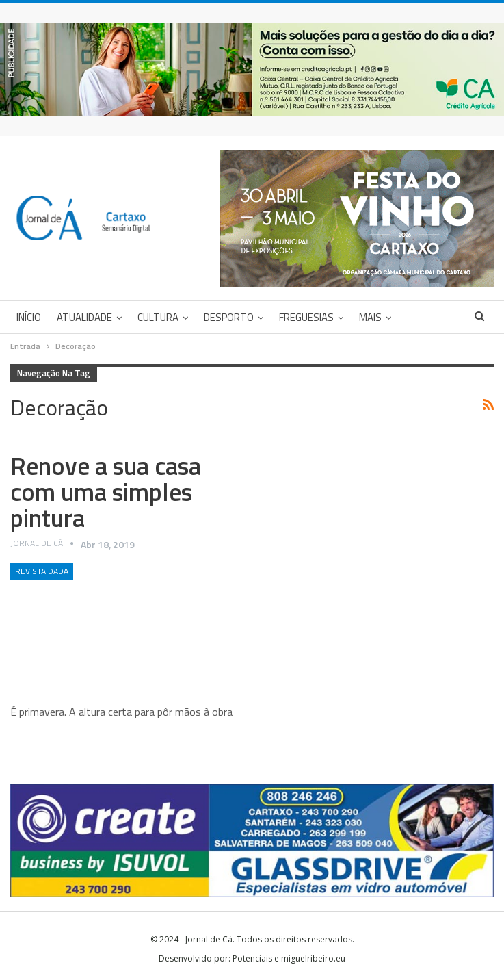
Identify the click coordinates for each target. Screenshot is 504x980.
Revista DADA (42, 571)
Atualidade (84, 317)
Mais (370, 317)
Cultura (158, 317)
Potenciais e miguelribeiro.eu (289, 958)
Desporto (229, 317)
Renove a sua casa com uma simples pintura (106, 492)
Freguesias (306, 317)
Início (29, 317)
